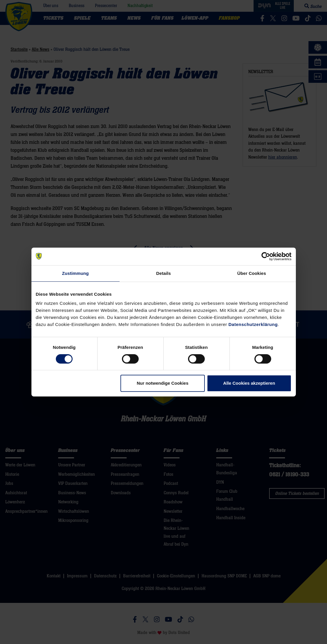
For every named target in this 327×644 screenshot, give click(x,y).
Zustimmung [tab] (75, 273)
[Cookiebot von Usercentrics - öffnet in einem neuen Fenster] (266, 256)
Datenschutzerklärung (253, 324)
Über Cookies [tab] (252, 273)
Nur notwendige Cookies (162, 383)
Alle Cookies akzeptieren (249, 383)
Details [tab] (164, 273)
